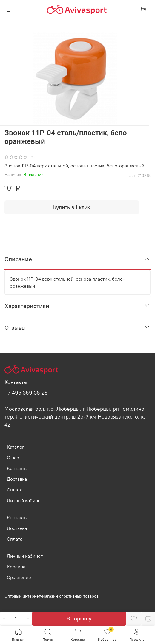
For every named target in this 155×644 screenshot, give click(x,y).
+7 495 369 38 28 (26, 393)
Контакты (17, 468)
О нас (13, 458)
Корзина (16, 567)
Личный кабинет (25, 500)
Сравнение (19, 577)
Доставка (17, 479)
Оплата (15, 490)
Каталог (16, 447)
